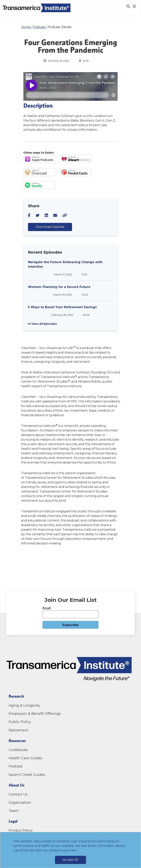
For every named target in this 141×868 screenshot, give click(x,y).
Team (14, 811)
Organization (20, 803)
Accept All (70, 860)
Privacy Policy (21, 830)
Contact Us (19, 794)
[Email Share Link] (57, 216)
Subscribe (70, 625)
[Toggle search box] (127, 6)
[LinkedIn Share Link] (48, 216)
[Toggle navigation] (134, 6)
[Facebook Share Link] (31, 216)
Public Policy (20, 722)
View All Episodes (42, 324)
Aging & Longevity (24, 705)
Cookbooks (18, 750)
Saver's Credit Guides (27, 775)
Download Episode (50, 227)
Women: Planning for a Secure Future (59, 287)
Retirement (18, 730)
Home (26, 27)
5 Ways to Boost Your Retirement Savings (62, 307)
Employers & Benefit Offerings (35, 714)
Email (47, 608)
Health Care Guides (25, 758)
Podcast (40, 27)
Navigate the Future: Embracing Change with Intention (65, 264)
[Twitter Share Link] (39, 216)
